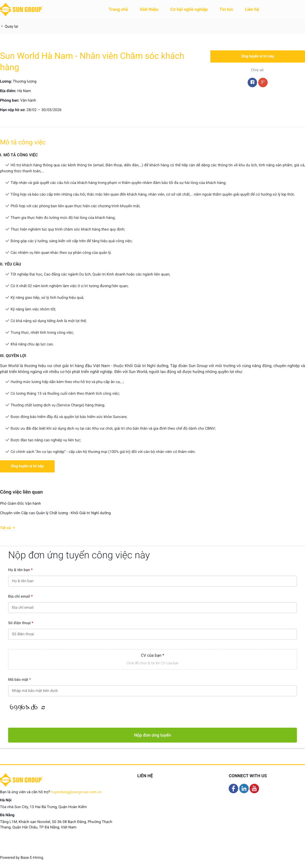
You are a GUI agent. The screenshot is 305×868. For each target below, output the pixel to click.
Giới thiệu (149, 9)
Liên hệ (252, 9)
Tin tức (226, 9)
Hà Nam (24, 91)
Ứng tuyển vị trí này (258, 56)
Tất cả (8, 528)
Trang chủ (118, 9)
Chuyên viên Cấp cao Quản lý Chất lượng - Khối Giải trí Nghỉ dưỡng (55, 513)
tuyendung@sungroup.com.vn (76, 792)
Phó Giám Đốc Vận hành (20, 504)
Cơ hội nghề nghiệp (189, 9)
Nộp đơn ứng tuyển (152, 735)
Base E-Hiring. (32, 858)
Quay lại (9, 27)
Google (263, 84)
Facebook (252, 84)
